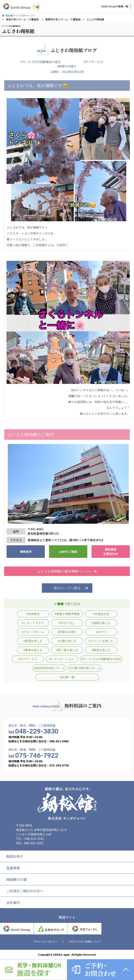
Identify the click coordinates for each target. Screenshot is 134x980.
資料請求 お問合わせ (111, 551)
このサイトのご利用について (84, 941)
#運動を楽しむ (101, 623)
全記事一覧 (67, 677)
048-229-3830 (33, 731)
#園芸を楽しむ (101, 650)
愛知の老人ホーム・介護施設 (23, 19)
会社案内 (13, 902)
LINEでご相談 (68, 552)
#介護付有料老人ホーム (85, 668)
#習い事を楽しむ (67, 650)
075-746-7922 (33, 755)
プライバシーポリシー (46, 941)
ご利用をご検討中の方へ (25, 891)
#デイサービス (93, 62)
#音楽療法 (33, 614)
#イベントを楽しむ (101, 641)
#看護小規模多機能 (67, 614)
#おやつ (101, 632)
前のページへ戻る (67, 588)
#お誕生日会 (101, 614)
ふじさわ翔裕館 (95, 19)
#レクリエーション (62, 659)
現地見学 (26, 552)
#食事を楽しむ (33, 650)
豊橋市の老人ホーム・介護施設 (63, 19)
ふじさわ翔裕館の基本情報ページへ (67, 571)
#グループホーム (33, 632)
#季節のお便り (67, 66)
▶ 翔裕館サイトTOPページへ (19, 15)
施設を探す (15, 856)
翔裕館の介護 (16, 879)
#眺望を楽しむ (33, 641)
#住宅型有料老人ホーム (49, 668)
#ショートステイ (33, 623)
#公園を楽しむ (67, 641)
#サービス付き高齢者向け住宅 (41, 62)
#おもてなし (67, 623)
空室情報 (13, 868)
